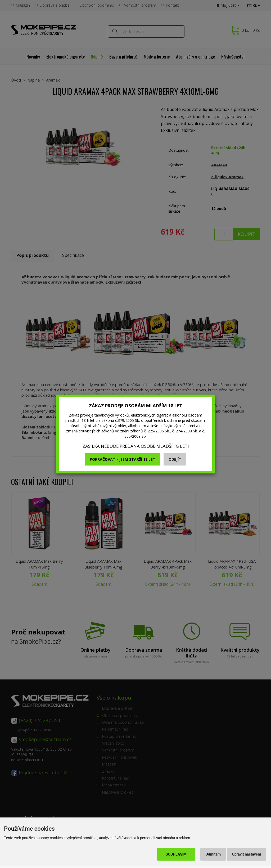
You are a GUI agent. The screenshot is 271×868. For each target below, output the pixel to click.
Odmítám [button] (213, 854)
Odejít (175, 459)
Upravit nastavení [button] (247, 854)
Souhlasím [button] (176, 854)
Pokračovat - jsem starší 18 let (123, 459)
